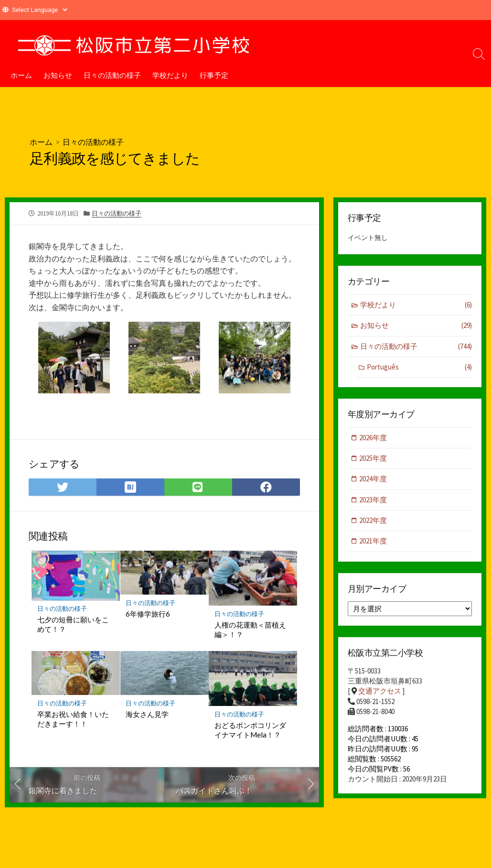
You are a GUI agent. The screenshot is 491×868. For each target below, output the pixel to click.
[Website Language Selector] (39, 10)
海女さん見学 (148, 715)
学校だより (170, 75)
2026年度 (374, 438)
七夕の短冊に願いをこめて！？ (73, 625)
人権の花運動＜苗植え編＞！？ (250, 629)
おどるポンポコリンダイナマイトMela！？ (250, 730)
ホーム (21, 75)
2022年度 (374, 521)
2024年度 (374, 480)
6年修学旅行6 (148, 614)
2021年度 (374, 542)
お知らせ (58, 75)
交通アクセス (380, 692)
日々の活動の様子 (112, 75)
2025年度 (374, 459)
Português (419, 368)
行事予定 (214, 75)
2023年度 (374, 501)
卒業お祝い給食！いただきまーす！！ (73, 719)
